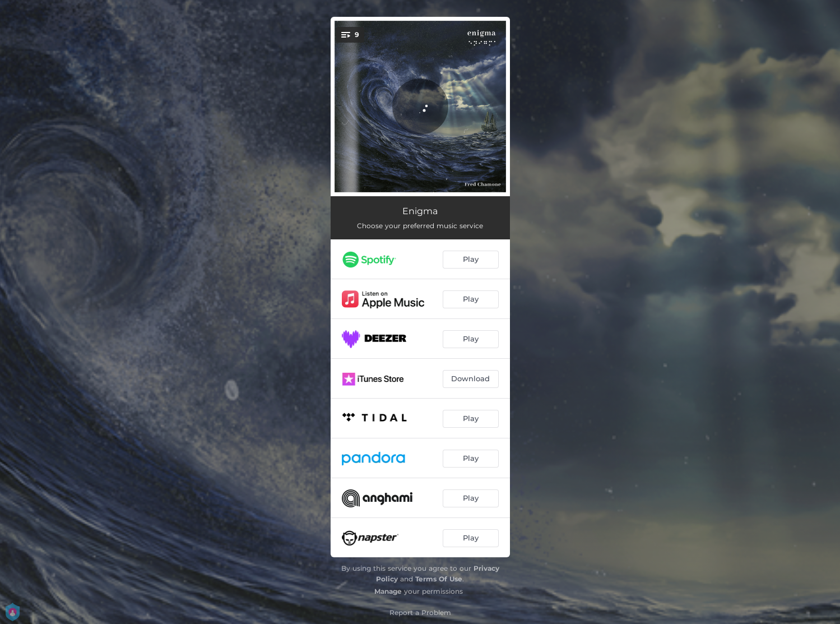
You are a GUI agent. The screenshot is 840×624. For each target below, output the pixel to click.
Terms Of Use (439, 579)
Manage (388, 591)
